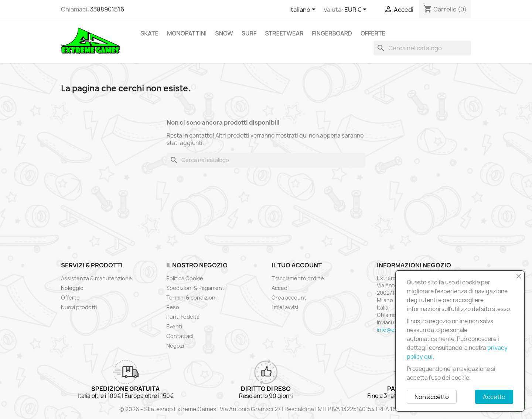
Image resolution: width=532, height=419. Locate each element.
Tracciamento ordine (298, 278)
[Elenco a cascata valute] (357, 10)
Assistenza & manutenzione (96, 278)
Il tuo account (297, 265)
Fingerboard (332, 33)
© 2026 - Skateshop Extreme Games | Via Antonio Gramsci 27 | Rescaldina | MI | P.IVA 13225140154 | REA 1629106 (266, 409)
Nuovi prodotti (79, 307)
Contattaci (180, 336)
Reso (173, 307)
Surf (249, 33)
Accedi (280, 288)
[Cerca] (422, 48)
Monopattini (187, 33)
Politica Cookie (185, 278)
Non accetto (432, 397)
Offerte (373, 33)
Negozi (175, 346)
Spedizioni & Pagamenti (196, 288)
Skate (149, 33)
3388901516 (107, 9)
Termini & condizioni (191, 298)
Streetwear (284, 33)
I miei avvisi (285, 307)
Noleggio (72, 288)
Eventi (174, 326)
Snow (224, 33)
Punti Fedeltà (183, 317)
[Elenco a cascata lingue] (304, 10)
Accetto (494, 397)
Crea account (289, 298)
